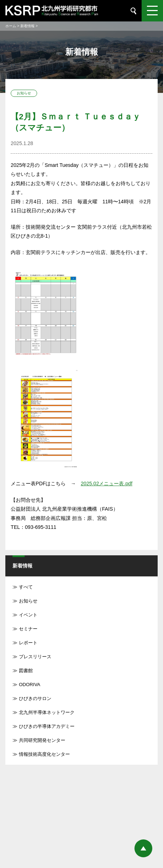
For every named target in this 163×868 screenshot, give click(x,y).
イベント (28, 615)
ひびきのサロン (35, 698)
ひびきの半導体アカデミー (47, 726)
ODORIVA (30, 685)
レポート (28, 643)
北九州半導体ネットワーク (47, 712)
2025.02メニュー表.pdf (106, 483)
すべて (26, 587)
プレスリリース (35, 657)
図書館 (26, 671)
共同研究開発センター (42, 740)
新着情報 (27, 26)
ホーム (11, 26)
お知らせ (28, 601)
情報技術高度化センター (44, 754)
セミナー (28, 629)
